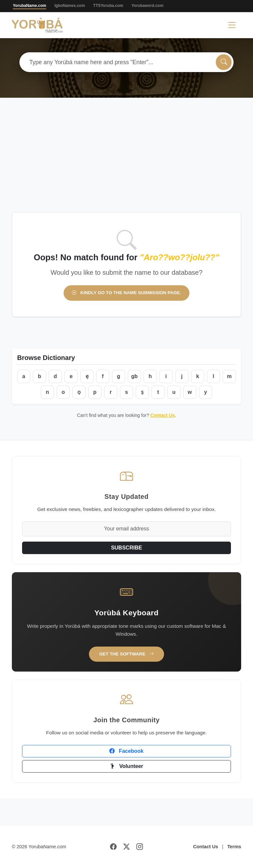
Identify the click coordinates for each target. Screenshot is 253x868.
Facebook (126, 751)
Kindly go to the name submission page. (126, 293)
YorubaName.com (29, 6)
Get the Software (126, 654)
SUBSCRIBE (126, 548)
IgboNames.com (70, 6)
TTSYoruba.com (108, 6)
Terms (234, 847)
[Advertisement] (126, 163)
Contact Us (163, 415)
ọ (79, 392)
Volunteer (126, 766)
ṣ (142, 392)
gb (134, 376)
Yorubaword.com (147, 6)
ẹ (87, 376)
